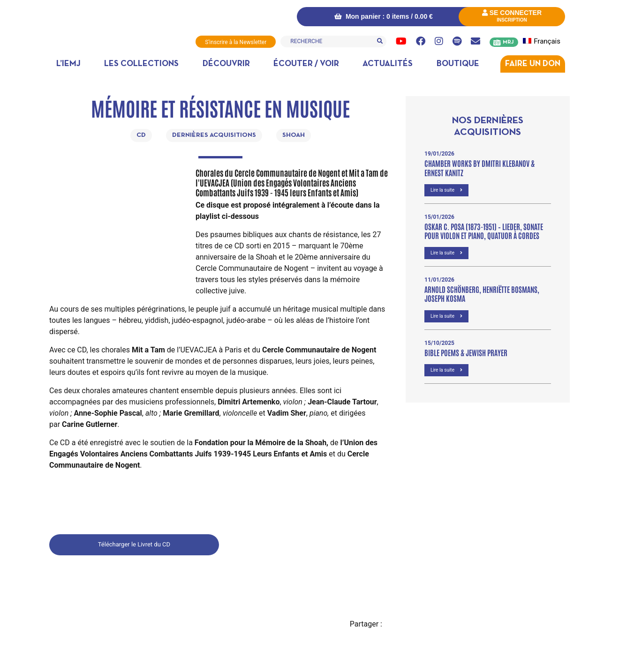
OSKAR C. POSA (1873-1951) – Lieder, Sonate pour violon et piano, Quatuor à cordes (484, 231)
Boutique (458, 64)
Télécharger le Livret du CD (134, 544)
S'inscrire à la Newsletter (236, 42)
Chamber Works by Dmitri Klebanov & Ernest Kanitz (479, 168)
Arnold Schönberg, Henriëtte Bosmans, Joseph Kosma (482, 294)
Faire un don (533, 64)
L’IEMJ (68, 64)
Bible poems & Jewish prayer (466, 352)
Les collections (141, 64)
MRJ (508, 42)
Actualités (388, 64)
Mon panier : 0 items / (384, 16)
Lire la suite (446, 190)
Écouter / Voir (306, 64)
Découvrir (226, 64)
